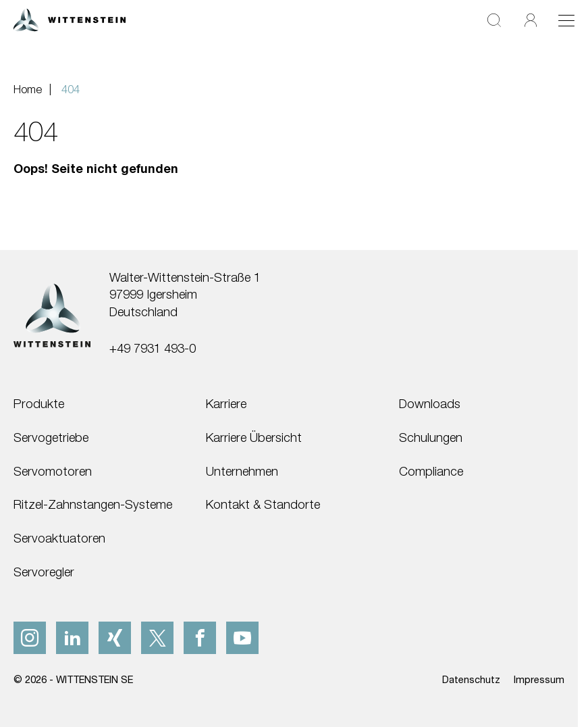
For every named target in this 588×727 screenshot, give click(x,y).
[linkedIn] (72, 638)
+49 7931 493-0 (153, 348)
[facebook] (200, 638)
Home (28, 89)
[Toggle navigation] (566, 20)
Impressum (539, 679)
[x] (157, 638)
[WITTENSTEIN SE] (70, 19)
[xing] (115, 638)
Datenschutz (471, 679)
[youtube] (242, 638)
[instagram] (30, 638)
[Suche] (494, 20)
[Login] (531, 20)
